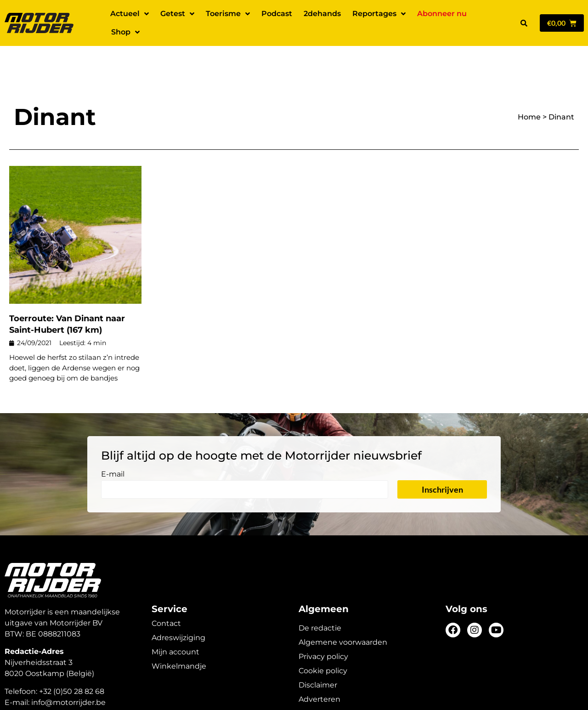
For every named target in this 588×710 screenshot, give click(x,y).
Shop (125, 32)
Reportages (379, 14)
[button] (524, 23)
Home (529, 85)
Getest (177, 14)
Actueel (130, 14)
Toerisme (228, 14)
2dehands (322, 14)
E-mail (113, 442)
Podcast (277, 14)
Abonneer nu (442, 14)
